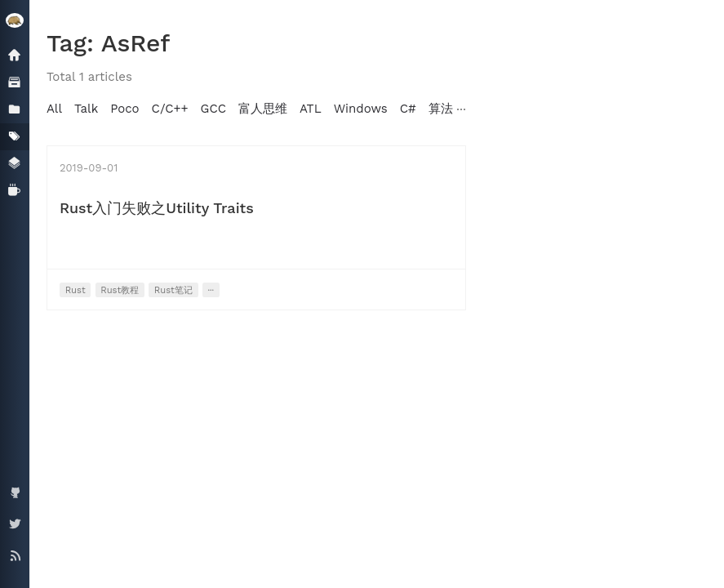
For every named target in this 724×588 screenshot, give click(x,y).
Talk (86, 109)
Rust (76, 290)
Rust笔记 (173, 290)
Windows (361, 109)
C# (408, 109)
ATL (311, 109)
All (54, 109)
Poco (124, 109)
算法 (441, 109)
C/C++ (170, 109)
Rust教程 (120, 290)
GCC (213, 109)
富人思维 (263, 109)
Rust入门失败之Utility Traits (157, 208)
